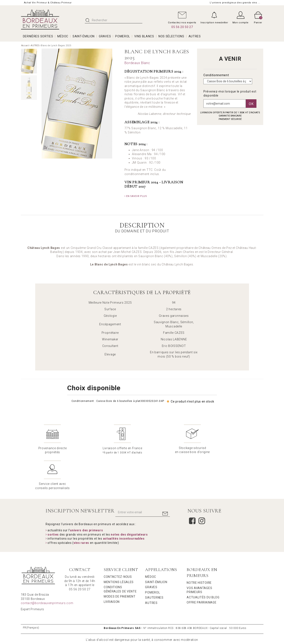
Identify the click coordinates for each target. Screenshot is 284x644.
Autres (151, 567)
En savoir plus (136, 196)
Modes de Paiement (120, 560)
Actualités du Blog (203, 561)
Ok (251, 104)
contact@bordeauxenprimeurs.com (47, 567)
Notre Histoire (199, 547)
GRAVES (105, 36)
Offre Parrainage (201, 566)
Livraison (112, 566)
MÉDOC (63, 36)
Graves (151, 551)
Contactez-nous (118, 541)
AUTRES (195, 36)
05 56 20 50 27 (182, 27)
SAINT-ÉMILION (84, 36)
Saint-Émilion (156, 546)
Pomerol (152, 556)
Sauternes (154, 561)
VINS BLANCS (144, 36)
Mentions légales (119, 546)
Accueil (25, 46)
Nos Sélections (171, 36)
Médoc (151, 541)
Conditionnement (217, 75)
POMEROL (123, 36)
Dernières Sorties (38, 36)
